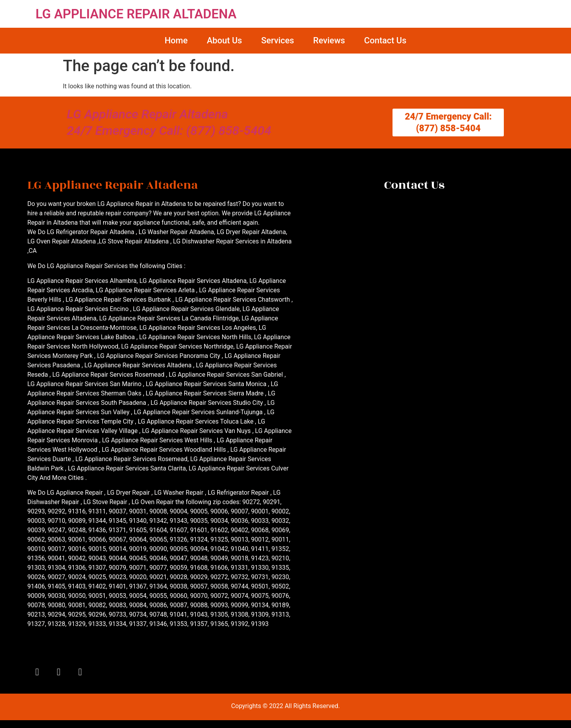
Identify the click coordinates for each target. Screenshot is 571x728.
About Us (224, 40)
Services (278, 40)
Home (176, 40)
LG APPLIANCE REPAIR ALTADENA (136, 14)
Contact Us (385, 40)
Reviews (329, 40)
